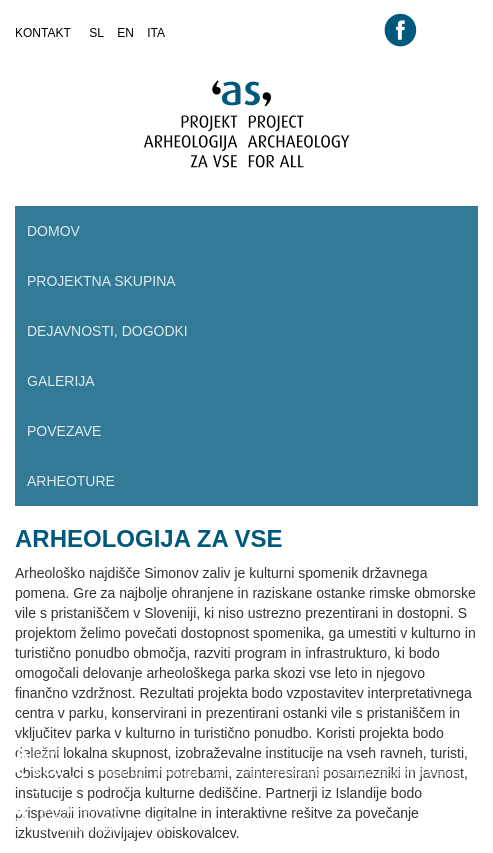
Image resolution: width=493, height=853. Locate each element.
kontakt (43, 33)
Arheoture (71, 481)
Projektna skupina (101, 281)
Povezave (64, 431)
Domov (53, 231)
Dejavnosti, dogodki (107, 331)
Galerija (61, 381)
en (125, 33)
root (35, 52)
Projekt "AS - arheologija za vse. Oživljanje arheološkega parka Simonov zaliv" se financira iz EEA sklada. (295, 779)
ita (156, 33)
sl (96, 33)
